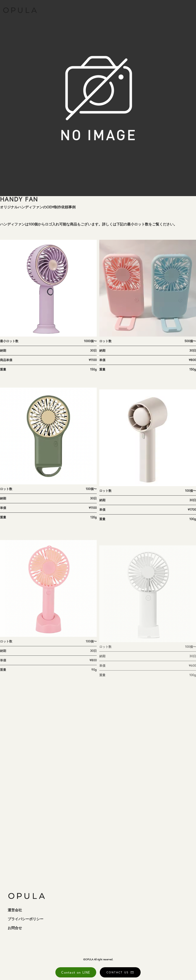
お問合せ (15, 928)
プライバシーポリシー (26, 919)
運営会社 (15, 910)
